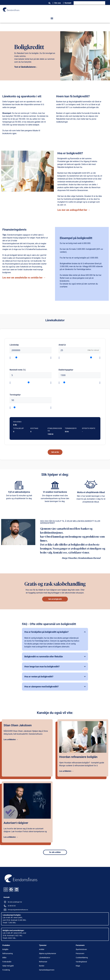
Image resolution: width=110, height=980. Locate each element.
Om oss (58, 3)
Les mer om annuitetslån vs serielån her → (24, 278)
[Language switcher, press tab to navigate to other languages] (89, 3)
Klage (78, 966)
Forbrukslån (7, 962)
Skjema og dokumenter (48, 953)
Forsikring (6, 970)
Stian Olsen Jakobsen (18, 725)
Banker (42, 966)
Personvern (80, 953)
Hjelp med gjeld (8, 966)
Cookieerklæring (82, 958)
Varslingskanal (81, 962)
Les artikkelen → (11, 739)
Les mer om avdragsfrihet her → (74, 210)
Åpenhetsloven (81, 949)
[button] (52, 18)
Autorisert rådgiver (16, 823)
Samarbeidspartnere (47, 970)
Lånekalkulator (45, 958)
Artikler (42, 949)
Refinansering (8, 953)
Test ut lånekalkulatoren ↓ (26, 67)
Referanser (43, 962)
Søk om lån (55, 452)
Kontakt (68, 3)
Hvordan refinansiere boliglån (78, 757)
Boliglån (5, 949)
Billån (4, 958)
